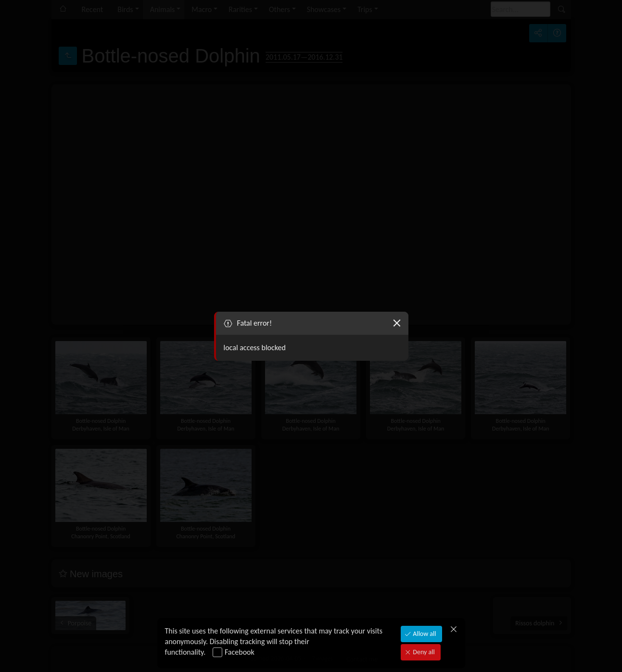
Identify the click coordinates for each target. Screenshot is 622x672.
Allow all (424, 634)
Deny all (423, 652)
